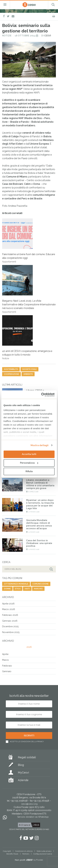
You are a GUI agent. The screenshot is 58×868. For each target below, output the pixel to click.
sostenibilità (11, 369)
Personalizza (29, 463)
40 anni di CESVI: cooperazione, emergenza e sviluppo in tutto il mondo (27, 337)
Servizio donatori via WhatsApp (33, 817)
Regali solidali (27, 757)
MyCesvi (23, 772)
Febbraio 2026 (10, 615)
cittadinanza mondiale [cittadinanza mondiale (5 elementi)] (16, 584)
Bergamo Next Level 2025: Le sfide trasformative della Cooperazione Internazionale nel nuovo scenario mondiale (29, 289)
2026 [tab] (29, 647)
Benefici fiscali (12, 854)
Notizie (7, 36)
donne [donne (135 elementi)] (7, 589)
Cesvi (48, 36)
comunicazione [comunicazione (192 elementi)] (40, 584)
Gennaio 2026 (10, 621)
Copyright (7, 851)
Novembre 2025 (11, 632)
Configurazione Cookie (43, 854)
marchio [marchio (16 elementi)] (38, 589)
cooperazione (11, 374)
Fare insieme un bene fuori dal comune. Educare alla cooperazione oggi (29, 241)
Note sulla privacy (44, 851)
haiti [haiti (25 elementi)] (27, 589)
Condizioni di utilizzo (24, 851)
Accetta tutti (29, 454)
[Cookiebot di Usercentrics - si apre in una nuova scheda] (41, 395)
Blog (21, 765)
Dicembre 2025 (10, 626)
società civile (29, 369)
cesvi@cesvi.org (29, 804)
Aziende (23, 780)
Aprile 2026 (8, 604)
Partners (26, 854)
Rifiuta (29, 471)
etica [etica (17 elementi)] (18, 589)
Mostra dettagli (40, 445)
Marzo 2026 (9, 609)
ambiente (28, 374)
